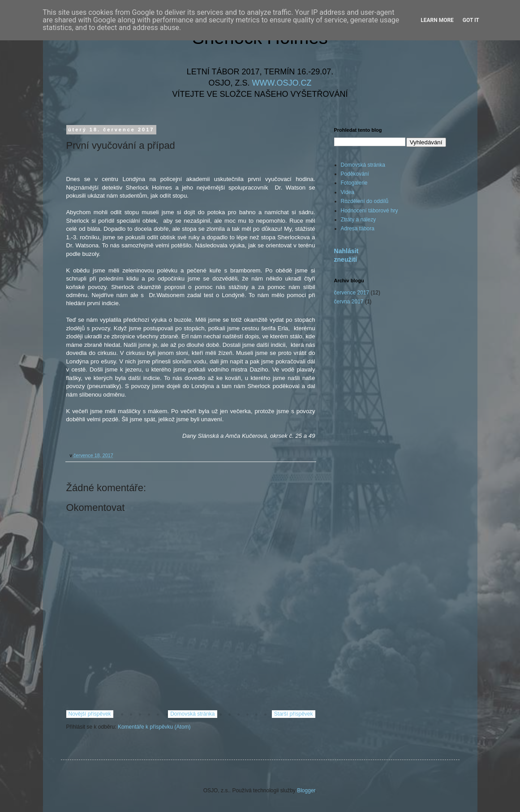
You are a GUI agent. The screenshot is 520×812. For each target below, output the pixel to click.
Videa (348, 192)
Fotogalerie (354, 183)
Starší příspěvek (294, 714)
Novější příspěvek (90, 714)
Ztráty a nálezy (359, 220)
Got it (471, 20)
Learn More (437, 20)
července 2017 (352, 293)
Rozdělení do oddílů (365, 201)
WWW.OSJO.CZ (282, 83)
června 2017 (349, 302)
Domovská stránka (192, 714)
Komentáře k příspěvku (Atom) (154, 727)
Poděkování (355, 174)
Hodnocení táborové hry (370, 211)
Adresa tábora (358, 229)
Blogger (306, 790)
